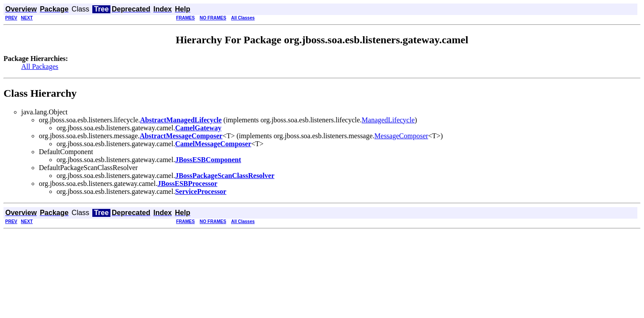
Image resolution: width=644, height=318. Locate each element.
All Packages (40, 66)
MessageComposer (402, 136)
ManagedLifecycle (388, 120)
